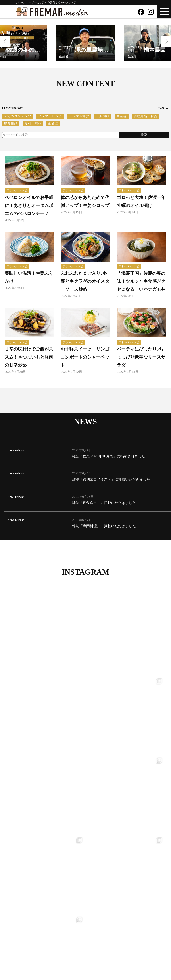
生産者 (122, 116)
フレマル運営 (79, 116)
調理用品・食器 (146, 116)
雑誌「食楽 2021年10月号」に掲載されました (109, 456)
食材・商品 (33, 123)
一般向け (103, 116)
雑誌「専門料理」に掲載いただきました (104, 526)
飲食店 (53, 123)
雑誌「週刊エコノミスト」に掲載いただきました (111, 479)
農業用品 (11, 123)
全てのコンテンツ (18, 116)
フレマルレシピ (50, 116)
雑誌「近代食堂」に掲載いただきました (104, 503)
